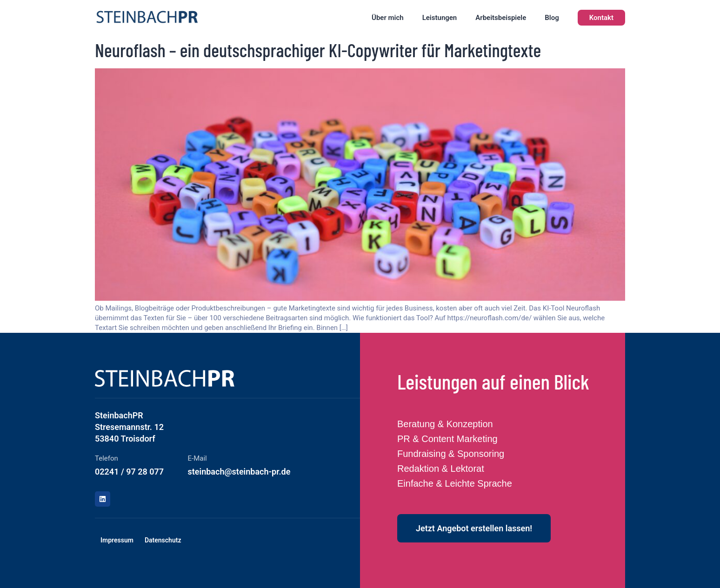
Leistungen (440, 18)
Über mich (388, 18)
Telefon (107, 458)
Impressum (117, 540)
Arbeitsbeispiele (501, 18)
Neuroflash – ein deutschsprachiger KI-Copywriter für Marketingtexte (318, 50)
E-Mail (197, 458)
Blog (552, 18)
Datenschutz (163, 540)
